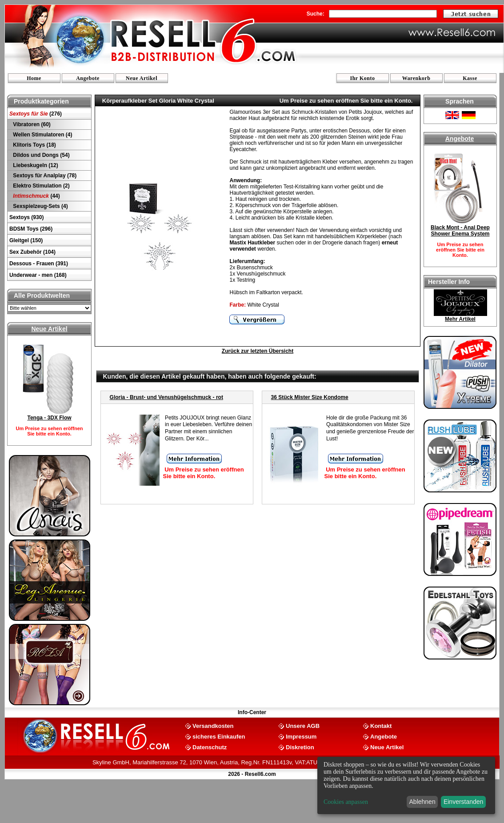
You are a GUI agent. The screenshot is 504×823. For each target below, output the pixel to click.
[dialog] (406, 785)
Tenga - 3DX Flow (49, 418)
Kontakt (381, 725)
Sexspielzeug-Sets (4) (40, 206)
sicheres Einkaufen (219, 736)
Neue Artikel (142, 78)
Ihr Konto (363, 78)
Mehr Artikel (460, 319)
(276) (36, 114)
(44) (36, 196)
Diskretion (300, 747)
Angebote (88, 78)
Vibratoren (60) (31, 124)
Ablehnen (422, 802)
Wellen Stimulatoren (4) (42, 135)
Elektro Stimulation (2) (41, 186)
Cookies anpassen (346, 802)
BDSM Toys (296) (31, 229)
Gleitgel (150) (26, 240)
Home (34, 78)
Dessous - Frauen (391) (39, 264)
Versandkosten (213, 725)
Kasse (470, 78)
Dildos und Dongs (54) (41, 155)
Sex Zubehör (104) (32, 252)
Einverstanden (464, 802)
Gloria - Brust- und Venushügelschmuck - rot (166, 397)
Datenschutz (210, 747)
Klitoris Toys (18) (34, 145)
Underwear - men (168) (38, 275)
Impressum (301, 736)
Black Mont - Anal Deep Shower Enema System (460, 231)
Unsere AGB (303, 725)
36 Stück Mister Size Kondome (310, 397)
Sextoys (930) (26, 217)
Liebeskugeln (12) (35, 165)
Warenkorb (416, 78)
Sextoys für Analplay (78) (44, 176)
